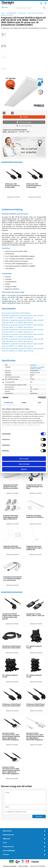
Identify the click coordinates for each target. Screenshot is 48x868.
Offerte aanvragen (24, 122)
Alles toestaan (24, 459)
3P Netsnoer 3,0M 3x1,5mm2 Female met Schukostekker (12, 186)
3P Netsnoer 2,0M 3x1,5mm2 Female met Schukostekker (12, 647)
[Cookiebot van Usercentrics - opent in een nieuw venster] (38, 398)
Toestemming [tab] (8, 403)
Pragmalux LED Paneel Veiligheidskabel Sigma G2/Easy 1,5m (34, 548)
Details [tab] (24, 403)
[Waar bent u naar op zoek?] (44, 8)
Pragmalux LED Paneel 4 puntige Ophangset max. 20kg (35, 487)
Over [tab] (40, 403)
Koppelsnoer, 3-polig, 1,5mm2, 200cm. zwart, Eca (35, 615)
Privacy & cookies (23, 866)
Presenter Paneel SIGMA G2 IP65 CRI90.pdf (17, 313)
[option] (4, 35)
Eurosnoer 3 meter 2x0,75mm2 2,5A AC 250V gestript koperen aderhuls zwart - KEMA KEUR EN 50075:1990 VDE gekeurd (11, 770)
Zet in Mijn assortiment (24, 126)
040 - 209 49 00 (9, 132)
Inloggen (24, 117)
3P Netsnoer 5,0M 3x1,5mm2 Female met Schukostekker (34, 186)
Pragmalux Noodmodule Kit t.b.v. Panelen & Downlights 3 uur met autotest (12, 579)
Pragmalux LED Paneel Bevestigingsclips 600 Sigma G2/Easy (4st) (11, 517)
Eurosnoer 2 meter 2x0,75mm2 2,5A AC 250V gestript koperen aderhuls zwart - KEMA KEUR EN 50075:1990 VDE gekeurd (11, 736)
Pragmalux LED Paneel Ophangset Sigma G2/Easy (12, 547)
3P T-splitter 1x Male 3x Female (10, 676)
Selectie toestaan (24, 464)
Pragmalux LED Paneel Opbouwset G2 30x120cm (35, 516)
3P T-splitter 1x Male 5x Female (34, 676)
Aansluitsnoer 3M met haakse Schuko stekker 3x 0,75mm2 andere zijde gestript (11, 616)
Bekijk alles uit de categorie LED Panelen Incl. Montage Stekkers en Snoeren (24, 28)
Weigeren (24, 469)
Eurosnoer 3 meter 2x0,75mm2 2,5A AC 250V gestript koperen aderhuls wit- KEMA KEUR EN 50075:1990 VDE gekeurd (35, 736)
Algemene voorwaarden (10, 866)
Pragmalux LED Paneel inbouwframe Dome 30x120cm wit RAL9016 (11, 487)
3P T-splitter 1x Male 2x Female (34, 647)
